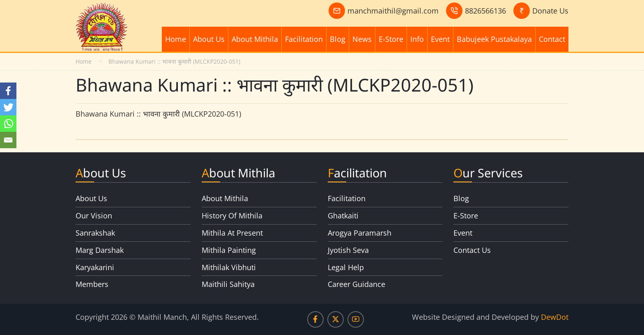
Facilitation (304, 39)
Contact (552, 39)
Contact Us (472, 250)
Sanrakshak (95, 233)
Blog (338, 39)
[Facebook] (8, 91)
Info (417, 39)
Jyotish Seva (348, 250)
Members (92, 284)
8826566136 (485, 11)
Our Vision (94, 216)
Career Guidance (356, 284)
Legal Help (346, 267)
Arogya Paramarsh (360, 233)
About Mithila (255, 39)
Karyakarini (95, 267)
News (362, 39)
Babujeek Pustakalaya (494, 39)
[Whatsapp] (8, 124)
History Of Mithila (232, 216)
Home (176, 39)
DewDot (555, 317)
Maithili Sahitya (228, 284)
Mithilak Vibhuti (229, 267)
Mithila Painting (229, 250)
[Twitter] (8, 107)
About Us (209, 39)
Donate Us (550, 11)
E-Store (391, 39)
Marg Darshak (100, 250)
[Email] (8, 140)
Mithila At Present (232, 233)
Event (440, 39)
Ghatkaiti (343, 216)
